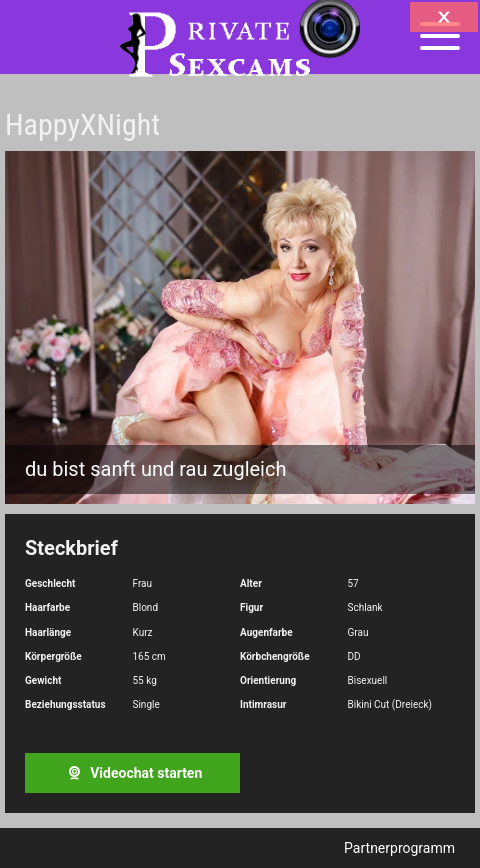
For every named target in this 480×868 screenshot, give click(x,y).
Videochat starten (133, 773)
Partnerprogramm (399, 848)
